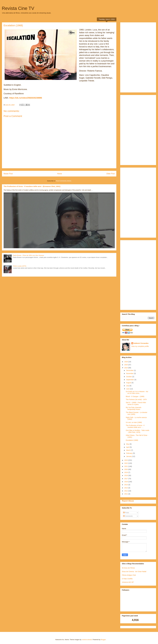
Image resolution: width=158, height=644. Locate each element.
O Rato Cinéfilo (127, 579)
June (128, 389)
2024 (126, 368)
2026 (126, 362)
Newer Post (8, 174)
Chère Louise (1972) (20, 266)
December (130, 370)
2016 (126, 482)
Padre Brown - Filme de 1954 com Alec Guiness (28, 255)
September (130, 380)
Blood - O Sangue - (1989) (135, 396)
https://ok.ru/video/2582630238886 (26, 98)
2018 (126, 475)
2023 (126, 460)
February (130, 453)
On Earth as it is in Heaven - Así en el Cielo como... (137, 392)
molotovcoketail (87, 640)
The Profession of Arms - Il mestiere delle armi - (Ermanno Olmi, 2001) (32, 186)
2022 (126, 463)
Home (60, 174)
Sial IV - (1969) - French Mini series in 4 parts (136, 403)
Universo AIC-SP (128, 582)
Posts (126, 513)
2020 (126, 469)
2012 (126, 491)
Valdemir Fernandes (141, 343)
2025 (126, 365)
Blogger (103, 640)
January (129, 456)
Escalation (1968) (132, 440)
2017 (126, 479)
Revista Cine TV (18, 8)
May (128, 444)
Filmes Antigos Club (129, 575)
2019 (126, 472)
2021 (126, 466)
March (129, 450)
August (129, 383)
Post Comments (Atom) (64, 181)
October (129, 377)
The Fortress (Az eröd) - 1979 (136, 399)
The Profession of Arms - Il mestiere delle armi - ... (135, 426)
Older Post (111, 174)
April (128, 447)
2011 (126, 494)
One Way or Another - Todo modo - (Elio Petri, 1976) (138, 431)
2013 (126, 488)
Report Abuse (128, 501)
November (130, 373)
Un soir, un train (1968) (134, 422)
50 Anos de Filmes (128, 568)
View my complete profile (140, 346)
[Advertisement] (133, 57)
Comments (128, 516)
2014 (126, 485)
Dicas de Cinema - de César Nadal (134, 572)
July (128, 386)
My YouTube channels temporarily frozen (134, 408)
